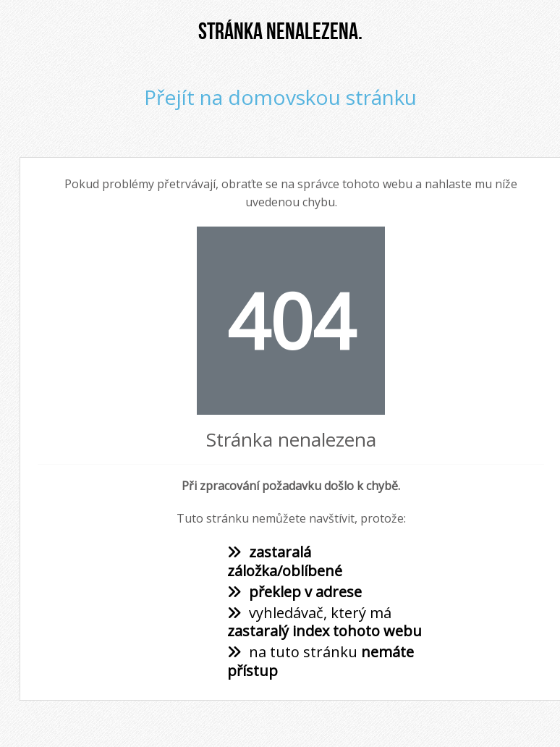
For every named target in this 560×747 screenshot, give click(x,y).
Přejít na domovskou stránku (280, 97)
